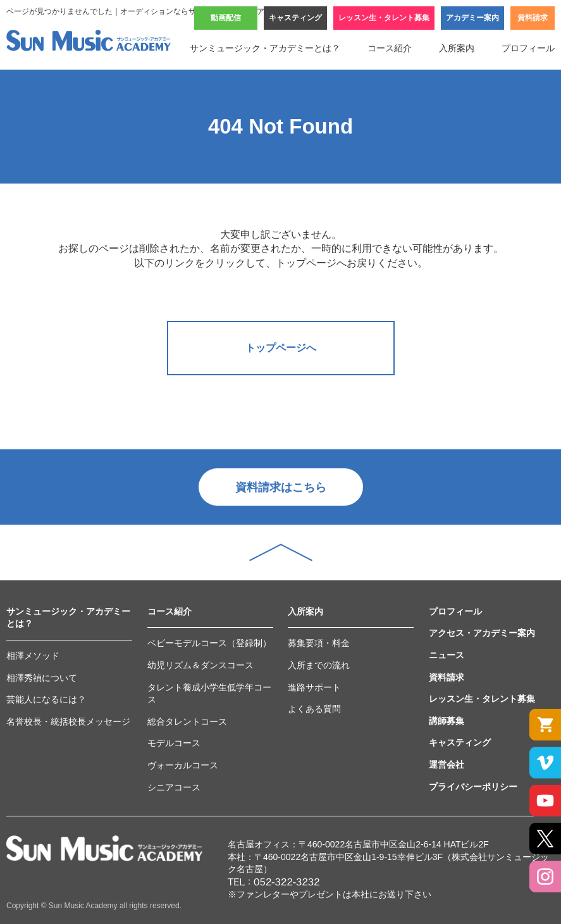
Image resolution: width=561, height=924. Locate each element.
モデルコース (174, 743)
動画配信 (226, 18)
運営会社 (447, 765)
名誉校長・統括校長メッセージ (68, 721)
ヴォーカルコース (183, 765)
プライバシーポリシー (473, 787)
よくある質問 (314, 709)
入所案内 (457, 48)
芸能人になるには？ (46, 699)
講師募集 (447, 721)
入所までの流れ (319, 665)
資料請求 (533, 18)
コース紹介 (390, 48)
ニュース (447, 655)
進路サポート (314, 687)
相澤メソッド (33, 656)
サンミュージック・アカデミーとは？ (265, 48)
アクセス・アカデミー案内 (482, 633)
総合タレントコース (187, 721)
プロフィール (528, 48)
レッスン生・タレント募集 (384, 18)
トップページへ (281, 348)
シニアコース (174, 787)
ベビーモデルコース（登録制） (209, 643)
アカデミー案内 (472, 18)
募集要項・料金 (319, 643)
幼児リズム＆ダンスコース (200, 665)
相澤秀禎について (42, 678)
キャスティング (295, 18)
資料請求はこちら (281, 487)
